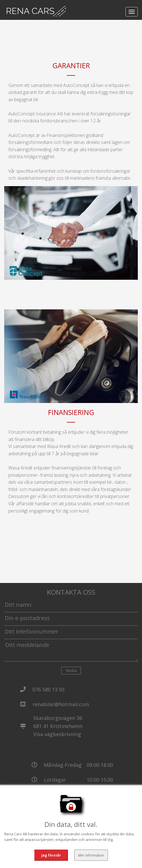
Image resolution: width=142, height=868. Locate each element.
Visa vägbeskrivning (57, 734)
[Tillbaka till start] (35, 11)
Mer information (91, 855)
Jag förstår (51, 855)
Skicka (71, 670)
